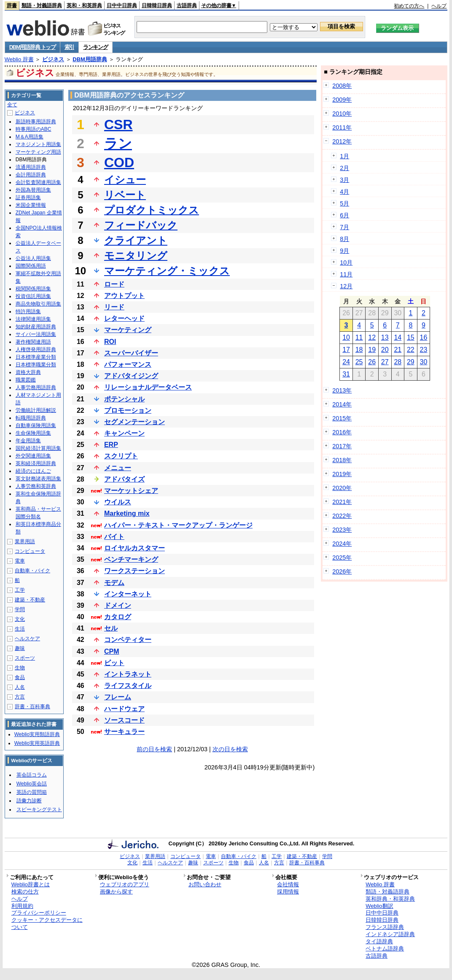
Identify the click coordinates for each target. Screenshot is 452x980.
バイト (114, 537)
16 (424, 337)
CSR (118, 125)
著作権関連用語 (33, 342)
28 (398, 362)
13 (385, 337)
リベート (125, 195)
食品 (20, 677)
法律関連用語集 (33, 319)
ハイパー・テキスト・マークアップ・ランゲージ (178, 525)
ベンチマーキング (131, 559)
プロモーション (128, 410)
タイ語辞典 (379, 941)
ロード (114, 284)
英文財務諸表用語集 (38, 479)
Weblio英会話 (32, 784)
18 (359, 350)
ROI (110, 342)
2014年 (342, 404)
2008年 (342, 86)
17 (346, 350)
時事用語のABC (34, 129)
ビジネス (53, 59)
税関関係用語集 (33, 289)
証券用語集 (28, 198)
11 (359, 337)
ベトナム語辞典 (385, 949)
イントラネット (128, 674)
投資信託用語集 (33, 296)
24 (346, 362)
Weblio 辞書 (19, 59)
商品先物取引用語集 (38, 304)
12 (372, 337)
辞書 (12, 5)
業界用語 (25, 541)
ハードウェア (124, 709)
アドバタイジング (131, 376)
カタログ (118, 617)
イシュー (125, 180)
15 (411, 337)
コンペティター (128, 640)
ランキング (96, 47)
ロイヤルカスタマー (135, 548)
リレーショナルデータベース (148, 387)
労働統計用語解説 (36, 410)
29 (411, 362)
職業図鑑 (26, 380)
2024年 (342, 544)
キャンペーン (124, 433)
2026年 (342, 571)
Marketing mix (127, 513)
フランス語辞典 (385, 927)
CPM (112, 651)
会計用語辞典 (31, 175)
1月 (344, 156)
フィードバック (141, 225)
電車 (20, 561)
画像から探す (116, 892)
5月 (344, 203)
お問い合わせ (205, 884)
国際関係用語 (31, 266)
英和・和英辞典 (84, 5)
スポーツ (25, 658)
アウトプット (124, 296)
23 (424, 350)
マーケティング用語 (38, 152)
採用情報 (288, 892)
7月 (344, 227)
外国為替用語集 (33, 190)
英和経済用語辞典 (36, 463)
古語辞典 (187, 5)
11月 (346, 274)
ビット (114, 663)
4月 (344, 192)
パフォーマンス (128, 364)
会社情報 (288, 884)
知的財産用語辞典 (36, 327)
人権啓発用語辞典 (36, 349)
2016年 (342, 432)
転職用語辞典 (31, 418)
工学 (20, 590)
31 (346, 374)
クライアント (136, 240)
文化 (20, 619)
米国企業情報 (31, 205)
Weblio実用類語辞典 (37, 734)
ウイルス (118, 502)
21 (398, 350)
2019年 (342, 474)
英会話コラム (32, 775)
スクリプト (121, 456)
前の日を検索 (154, 749)
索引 (69, 47)
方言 (20, 697)
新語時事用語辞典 (36, 122)
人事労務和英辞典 (36, 486)
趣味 (20, 648)
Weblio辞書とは (31, 884)
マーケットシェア (131, 491)
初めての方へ (409, 6)
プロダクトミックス (152, 210)
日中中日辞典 (122, 5)
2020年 (342, 488)
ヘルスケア (27, 639)
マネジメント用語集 (38, 144)
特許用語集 (28, 311)
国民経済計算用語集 (38, 448)
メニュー (118, 468)
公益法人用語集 (33, 258)
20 (385, 350)
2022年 (342, 516)
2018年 (342, 460)
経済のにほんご (33, 471)
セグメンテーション (135, 422)
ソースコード (124, 720)
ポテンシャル (124, 399)
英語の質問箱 (32, 792)
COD (119, 162)
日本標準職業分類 (36, 365)
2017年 (342, 446)
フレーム (118, 697)
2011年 (342, 127)
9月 (344, 251)
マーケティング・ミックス (167, 271)
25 (359, 362)
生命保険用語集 (33, 433)
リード (114, 307)
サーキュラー (124, 732)
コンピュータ (30, 551)
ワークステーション (135, 571)
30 (424, 362)
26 (372, 362)
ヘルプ (439, 6)
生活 (20, 629)
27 (385, 362)
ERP (111, 445)
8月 (344, 239)
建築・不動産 (30, 600)
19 (372, 350)
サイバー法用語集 (36, 334)
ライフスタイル (128, 686)
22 (411, 350)
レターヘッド (124, 318)
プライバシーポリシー (39, 913)
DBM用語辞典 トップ (32, 47)
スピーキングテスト (39, 809)
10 (346, 337)
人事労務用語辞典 (36, 387)
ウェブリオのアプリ (125, 884)
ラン (118, 143)
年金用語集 (28, 441)
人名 (20, 687)
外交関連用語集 (33, 456)
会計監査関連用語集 (38, 182)
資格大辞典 (28, 372)
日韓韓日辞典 (157, 5)
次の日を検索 (230, 749)
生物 (20, 668)
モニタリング (136, 256)
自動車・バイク (32, 571)
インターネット (128, 594)
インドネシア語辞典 (390, 934)
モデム (114, 583)
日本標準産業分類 (36, 357)
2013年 (342, 390)
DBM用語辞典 (90, 59)
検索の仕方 (25, 892)
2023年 (342, 530)
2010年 (342, 114)
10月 (346, 263)
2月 (344, 168)
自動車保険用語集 (36, 425)
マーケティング (128, 330)
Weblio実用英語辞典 (37, 743)
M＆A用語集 (30, 137)
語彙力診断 (29, 801)
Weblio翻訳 (379, 906)
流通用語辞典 (31, 167)
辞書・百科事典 (32, 707)
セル (111, 628)
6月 (344, 215)
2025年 (342, 558)
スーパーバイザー (131, 353)
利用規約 (22, 906)
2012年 (342, 141)
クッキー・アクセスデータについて (47, 923)
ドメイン (118, 605)
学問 (20, 609)
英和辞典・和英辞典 (390, 899)
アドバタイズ (124, 479)
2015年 (342, 418)
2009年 (342, 100)
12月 (346, 286)
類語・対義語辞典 (42, 5)
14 (398, 337)
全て (12, 105)
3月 (344, 180)
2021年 (342, 502)
